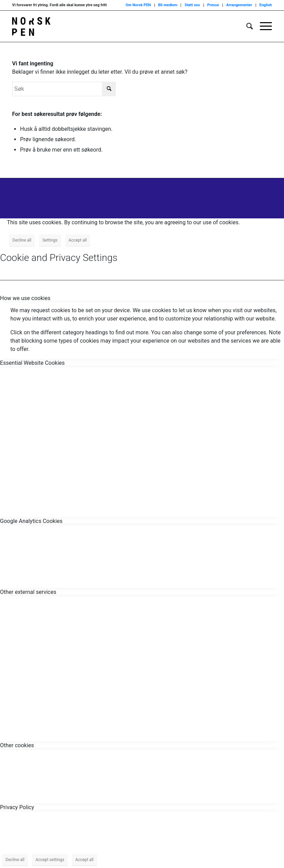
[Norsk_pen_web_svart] (31, 26)
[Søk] (246, 26)
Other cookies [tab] (17, 745)
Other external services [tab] (28, 592)
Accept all (78, 240)
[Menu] (262, 26)
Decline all (22, 240)
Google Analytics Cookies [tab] (31, 521)
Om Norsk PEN (138, 5)
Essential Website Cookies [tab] (32, 363)
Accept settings (50, 860)
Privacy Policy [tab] (17, 807)
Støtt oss (192, 5)
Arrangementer (239, 5)
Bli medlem (168, 5)
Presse (213, 5)
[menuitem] (246, 26)
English (266, 5)
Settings (50, 240)
